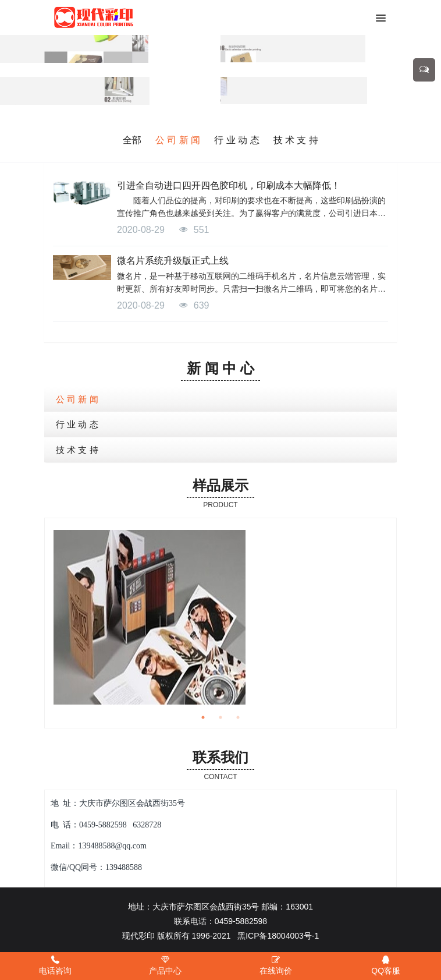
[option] (221, 617)
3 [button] (238, 717)
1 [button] (203, 717)
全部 (132, 140)
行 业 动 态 (236, 140)
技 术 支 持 (296, 140)
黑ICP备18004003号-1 (278, 936)
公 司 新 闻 (178, 140)
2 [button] (221, 717)
